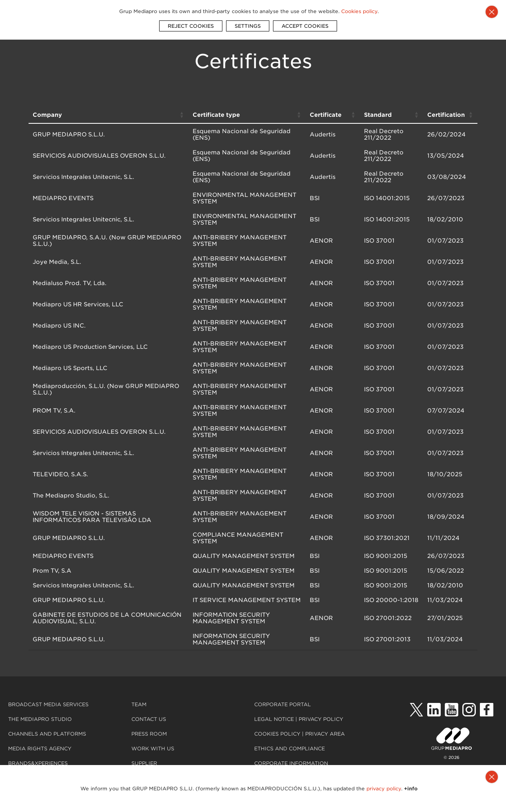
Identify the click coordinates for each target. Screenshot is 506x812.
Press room (149, 734)
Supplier (144, 763)
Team (139, 704)
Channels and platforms (47, 734)
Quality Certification (288, 778)
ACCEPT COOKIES (305, 22)
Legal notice (275, 719)
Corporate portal (283, 704)
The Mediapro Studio (40, 719)
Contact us (149, 719)
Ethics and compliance (290, 748)
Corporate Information (291, 763)
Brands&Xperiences (38, 763)
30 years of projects (41, 778)
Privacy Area (325, 734)
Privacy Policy (321, 719)
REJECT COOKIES (191, 22)
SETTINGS (248, 22)
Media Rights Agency (40, 748)
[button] (182, 115)
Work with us (153, 748)
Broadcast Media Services (48, 704)
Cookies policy (277, 734)
